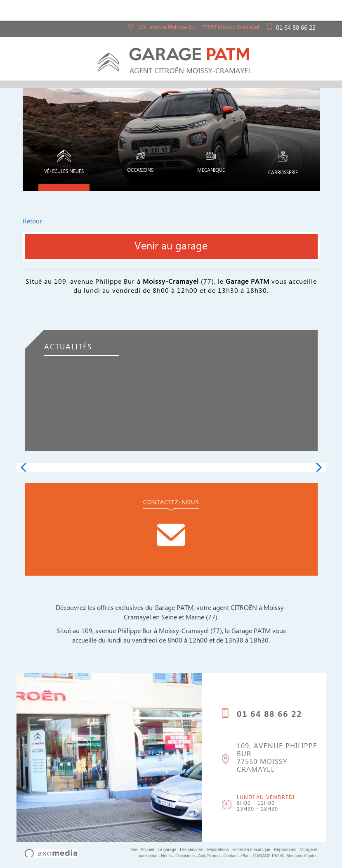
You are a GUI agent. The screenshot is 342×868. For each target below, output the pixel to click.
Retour (32, 223)
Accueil (147, 850)
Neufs (166, 856)
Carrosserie (283, 164)
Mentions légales (302, 856)
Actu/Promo (209, 856)
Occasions (140, 163)
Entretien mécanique (251, 850)
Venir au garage (171, 248)
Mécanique (211, 163)
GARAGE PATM (268, 856)
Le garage (167, 850)
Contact (230, 856)
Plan (245, 856)
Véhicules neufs (64, 164)
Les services (191, 850)
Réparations (218, 850)
